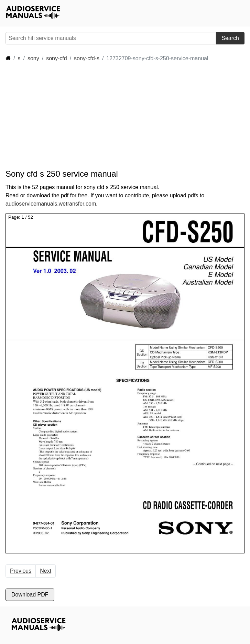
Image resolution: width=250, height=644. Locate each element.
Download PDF (30, 595)
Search (230, 38)
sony (33, 58)
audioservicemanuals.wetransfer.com (51, 204)
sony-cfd (56, 58)
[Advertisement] (67, 116)
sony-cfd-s (87, 58)
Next (46, 571)
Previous (21, 571)
